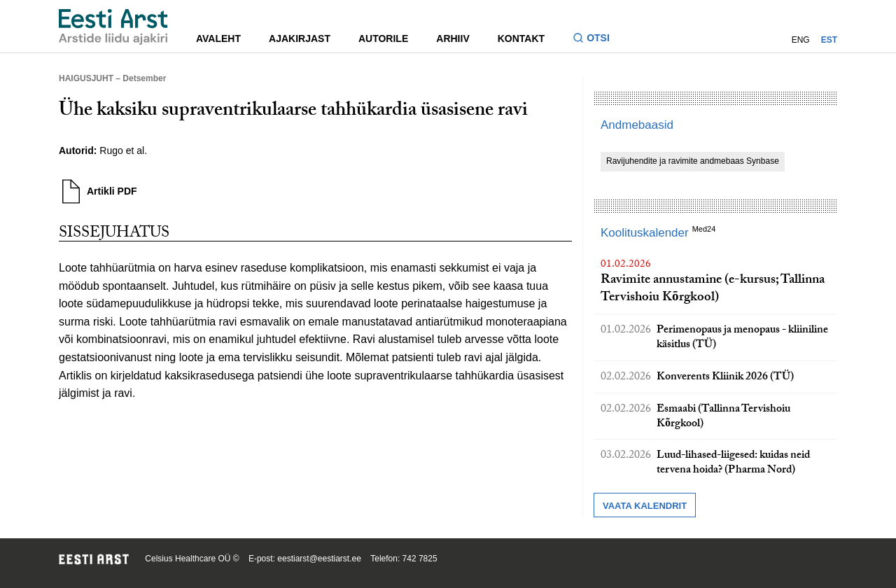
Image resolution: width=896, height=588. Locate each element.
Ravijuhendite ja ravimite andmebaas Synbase (693, 161)
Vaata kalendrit (645, 506)
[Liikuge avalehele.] (113, 27)
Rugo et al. (123, 150)
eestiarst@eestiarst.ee (319, 559)
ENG (801, 40)
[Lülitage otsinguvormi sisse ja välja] (597, 40)
